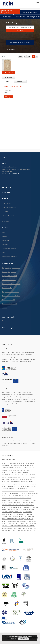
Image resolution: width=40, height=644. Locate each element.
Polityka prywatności (8, 300)
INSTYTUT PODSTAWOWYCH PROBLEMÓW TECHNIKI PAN (18, 505)
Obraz (6, 92)
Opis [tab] (8, 81)
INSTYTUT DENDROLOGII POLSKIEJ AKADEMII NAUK (16, 486)
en (37, 56)
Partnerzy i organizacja (9, 272)
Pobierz (8, 78)
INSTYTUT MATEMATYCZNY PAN (11, 463)
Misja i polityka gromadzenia (11, 268)
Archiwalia (5, 211)
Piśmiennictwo (7, 203)
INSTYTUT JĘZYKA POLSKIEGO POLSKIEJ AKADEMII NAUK (17, 496)
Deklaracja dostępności (9, 304)
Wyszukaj (20, 31)
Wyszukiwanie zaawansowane (20, 42)
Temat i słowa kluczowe (9, 257)
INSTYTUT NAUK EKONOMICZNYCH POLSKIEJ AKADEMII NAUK (19, 521)
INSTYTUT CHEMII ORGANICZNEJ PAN (26, 484)
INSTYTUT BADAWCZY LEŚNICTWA (24, 470)
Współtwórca (6, 241)
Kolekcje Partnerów (8, 215)
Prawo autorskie (7, 288)
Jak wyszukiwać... (12, 49)
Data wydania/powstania (10, 249)
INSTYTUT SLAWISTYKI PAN (9, 507)
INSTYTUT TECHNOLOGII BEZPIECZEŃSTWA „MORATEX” (20, 530)
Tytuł (4, 233)
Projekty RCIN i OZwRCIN (10, 276)
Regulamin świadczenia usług (11, 292)
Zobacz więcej (7, 221)
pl (33, 56)
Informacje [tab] (20, 81)
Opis (4, 253)
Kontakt (5, 308)
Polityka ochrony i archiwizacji (11, 296)
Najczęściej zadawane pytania (11, 284)
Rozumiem (23, 639)
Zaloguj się (6, 321)
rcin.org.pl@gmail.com (14, 173)
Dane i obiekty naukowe (9, 207)
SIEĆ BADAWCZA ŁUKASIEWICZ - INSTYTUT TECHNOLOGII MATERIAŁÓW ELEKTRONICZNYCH (17, 514)
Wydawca (5, 245)
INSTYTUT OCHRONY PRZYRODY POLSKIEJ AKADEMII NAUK (18, 503)
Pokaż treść (9, 73)
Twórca (4, 237)
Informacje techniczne (9, 280)
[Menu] (38, 2)
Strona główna (7, 192)
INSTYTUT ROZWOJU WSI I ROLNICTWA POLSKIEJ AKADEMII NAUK (20, 523)
